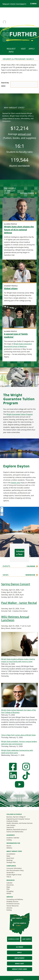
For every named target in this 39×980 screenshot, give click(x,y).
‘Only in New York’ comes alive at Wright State (18, 735)
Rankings (9, 860)
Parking (9, 910)
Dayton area (16, 483)
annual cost (24, 134)
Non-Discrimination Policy (15, 870)
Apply (32, 49)
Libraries (9, 908)
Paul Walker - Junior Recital (19, 603)
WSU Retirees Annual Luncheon (15, 618)
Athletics (12, 848)
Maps (8, 887)
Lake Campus (11, 825)
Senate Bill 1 (10, 873)
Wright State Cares (19, 969)
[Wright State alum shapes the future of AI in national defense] (19, 209)
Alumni (11, 846)
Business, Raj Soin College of (16, 817)
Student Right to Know (14, 875)
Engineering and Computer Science (18, 819)
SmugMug (13, 891)
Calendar (31, 566)
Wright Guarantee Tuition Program (20, 414)
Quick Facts (10, 858)
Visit (23, 49)
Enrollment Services (13, 904)
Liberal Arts (10, 827)
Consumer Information (14, 868)
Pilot (8, 889)
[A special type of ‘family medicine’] (19, 317)
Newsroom (30, 575)
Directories (10, 885)
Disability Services (12, 902)
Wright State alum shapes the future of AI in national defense (19, 230)
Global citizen (11, 288)
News (8, 856)
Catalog (9, 840)
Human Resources (12, 906)
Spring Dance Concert (16, 584)
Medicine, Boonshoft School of (17, 830)
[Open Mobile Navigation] (33, 4)
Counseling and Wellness (15, 899)
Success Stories (27, 193)
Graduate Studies (12, 821)
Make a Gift (19, 964)
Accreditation (11, 854)
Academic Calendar (13, 838)
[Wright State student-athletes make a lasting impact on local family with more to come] (19, 644)
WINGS (9, 893)
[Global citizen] (19, 271)
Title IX (9, 877)
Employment (19, 958)
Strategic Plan (11, 862)
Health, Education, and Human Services (19, 823)
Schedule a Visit (14, 939)
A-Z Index (19, 947)
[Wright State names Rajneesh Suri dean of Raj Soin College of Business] (19, 695)
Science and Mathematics (15, 832)
